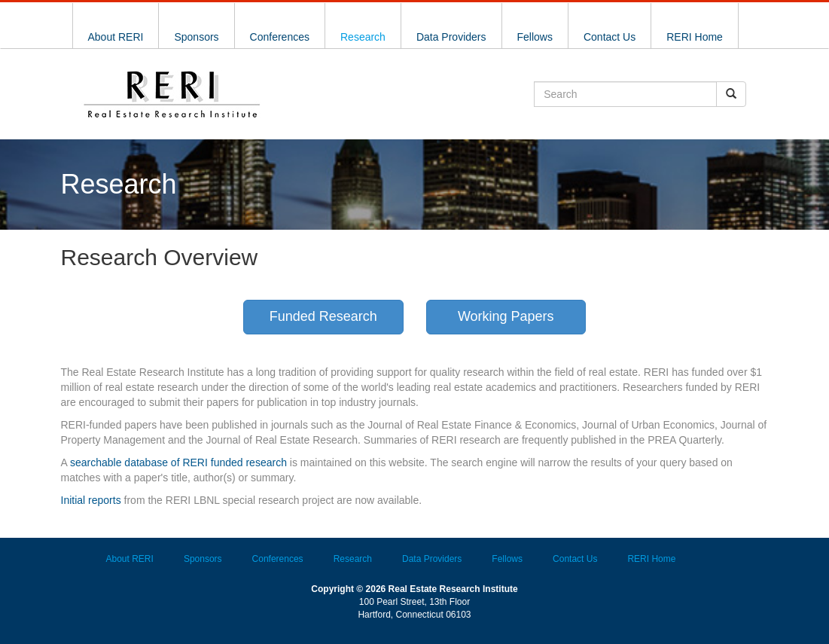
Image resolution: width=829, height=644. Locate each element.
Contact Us (610, 37)
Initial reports (91, 500)
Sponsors (196, 37)
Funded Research (323, 316)
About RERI (116, 37)
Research (363, 37)
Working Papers (506, 316)
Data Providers (451, 37)
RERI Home (695, 37)
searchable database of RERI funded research (178, 462)
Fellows (535, 37)
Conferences (280, 37)
